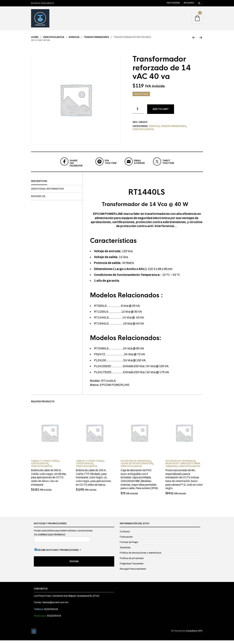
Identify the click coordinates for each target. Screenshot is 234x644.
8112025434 (51, 613)
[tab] (57, 185)
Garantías (125, 551)
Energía (74, 41)
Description (39, 185)
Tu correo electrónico (62, 541)
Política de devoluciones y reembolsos (141, 557)
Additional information (47, 192)
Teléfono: (39, 613)
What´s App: (40, 619)
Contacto (125, 535)
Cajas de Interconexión (137, 467)
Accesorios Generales (136, 465)
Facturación (173, 3)
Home (35, 41)
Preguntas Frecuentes (132, 567)
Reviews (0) (38, 200)
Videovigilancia (54, 41)
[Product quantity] (138, 113)
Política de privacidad (132, 562)
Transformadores (96, 41)
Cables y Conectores (45, 465)
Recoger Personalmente (133, 573)
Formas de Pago (129, 546)
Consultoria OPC (194, 634)
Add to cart (161, 113)
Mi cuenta (189, 3)
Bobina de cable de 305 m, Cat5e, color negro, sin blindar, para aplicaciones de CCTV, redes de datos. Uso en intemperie (49, 481)
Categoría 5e (40, 467)
